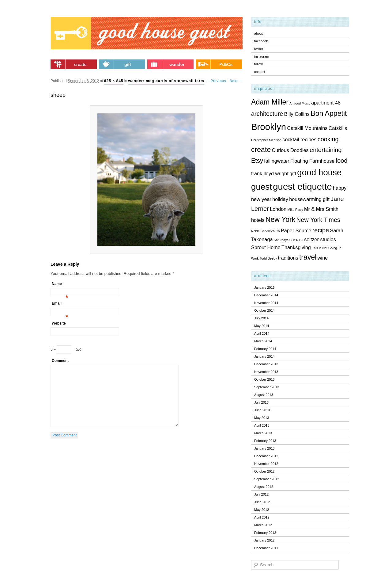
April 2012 (262, 517)
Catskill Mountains (307, 128)
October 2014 (264, 310)
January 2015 (264, 287)
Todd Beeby (268, 258)
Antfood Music (300, 103)
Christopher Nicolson (266, 140)
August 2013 (264, 395)
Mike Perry (295, 210)
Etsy (257, 161)
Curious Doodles (290, 150)
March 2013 (263, 433)
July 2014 (261, 318)
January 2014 (264, 356)
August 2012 (264, 487)
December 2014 (266, 295)
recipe (321, 230)
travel (308, 257)
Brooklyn (269, 127)
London (278, 209)
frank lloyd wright (270, 173)
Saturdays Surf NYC (288, 240)
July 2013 (261, 402)
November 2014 (266, 303)
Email (60, 304)
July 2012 (261, 494)
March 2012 (263, 525)
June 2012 (262, 502)
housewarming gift (309, 199)
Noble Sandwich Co (266, 231)
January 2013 (264, 448)
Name (60, 285)
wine (323, 258)
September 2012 (267, 479)
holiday (280, 199)
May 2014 (262, 326)
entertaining (326, 150)
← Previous (216, 81)
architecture (267, 114)
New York (281, 219)
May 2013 (262, 418)
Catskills (338, 128)
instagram (262, 56)
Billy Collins (297, 114)
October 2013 (264, 379)
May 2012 (262, 510)
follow (258, 64)
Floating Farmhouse (313, 161)
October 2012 (264, 471)
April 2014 (262, 333)
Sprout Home (266, 247)
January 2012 (264, 540)
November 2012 (266, 464)
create (261, 150)
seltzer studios (320, 239)
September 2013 (267, 387)
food (342, 161)
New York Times (318, 220)
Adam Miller (270, 102)
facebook (261, 41)
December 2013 (266, 364)
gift (293, 173)
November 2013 (266, 372)
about (258, 33)
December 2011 (266, 548)
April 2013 (262, 425)
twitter (259, 49)
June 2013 (262, 410)
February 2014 (265, 349)
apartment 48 (326, 103)
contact (260, 72)
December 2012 (266, 456)
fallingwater (277, 161)
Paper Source (296, 230)
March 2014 (263, 341)
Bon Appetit (329, 113)
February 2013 (265, 441)
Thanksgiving (296, 247)
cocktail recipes (299, 139)
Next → (236, 81)
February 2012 (265, 533)
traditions (288, 258)
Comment (60, 361)
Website (59, 323)
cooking (328, 139)
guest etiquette (302, 186)
